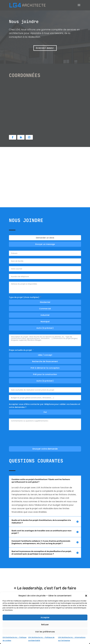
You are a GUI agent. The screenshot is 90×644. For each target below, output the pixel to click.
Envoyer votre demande (45, 449)
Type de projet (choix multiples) (24, 297)
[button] (86, 596)
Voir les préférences (45, 632)
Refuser (45, 625)
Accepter (45, 617)
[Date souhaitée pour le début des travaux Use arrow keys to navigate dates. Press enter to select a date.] (45, 390)
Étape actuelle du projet (20, 350)
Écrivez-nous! (45, 48)
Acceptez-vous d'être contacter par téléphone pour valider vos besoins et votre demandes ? (45, 406)
